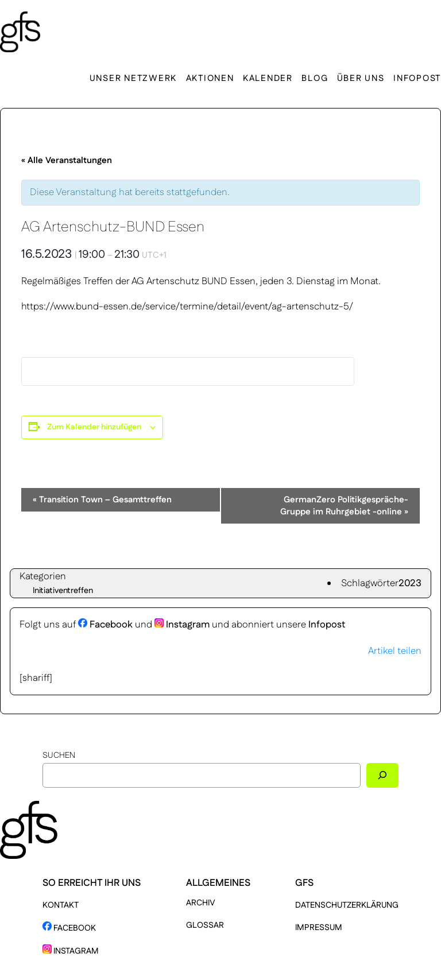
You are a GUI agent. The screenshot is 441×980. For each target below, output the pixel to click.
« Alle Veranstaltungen (67, 160)
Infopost (327, 625)
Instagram (182, 625)
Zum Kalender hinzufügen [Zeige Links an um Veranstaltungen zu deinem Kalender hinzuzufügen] (94, 427)
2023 (410, 583)
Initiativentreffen (63, 591)
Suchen (59, 756)
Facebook (105, 625)
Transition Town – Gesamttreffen (102, 500)
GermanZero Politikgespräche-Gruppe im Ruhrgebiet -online (344, 506)
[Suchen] (382, 775)
